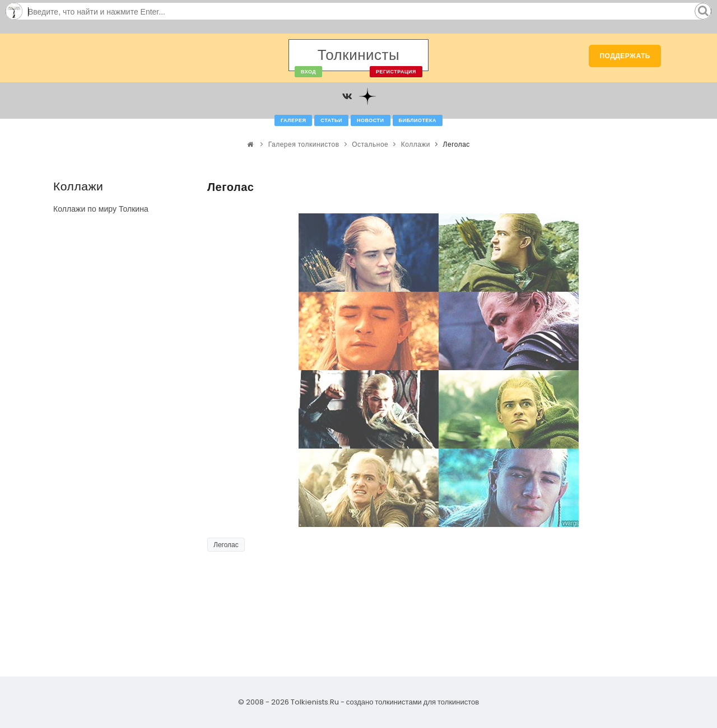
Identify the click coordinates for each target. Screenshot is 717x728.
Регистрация (396, 72)
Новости (371, 120)
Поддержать (625, 56)
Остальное (370, 144)
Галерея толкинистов (304, 144)
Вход (308, 72)
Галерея (293, 120)
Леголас (226, 545)
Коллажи (416, 144)
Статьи (331, 120)
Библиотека (418, 120)
